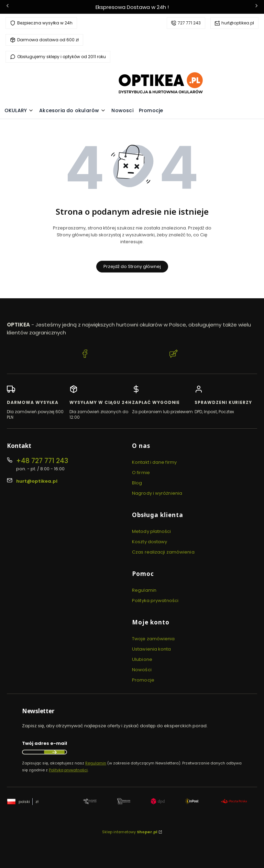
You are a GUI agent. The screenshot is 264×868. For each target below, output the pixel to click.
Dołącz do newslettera (54, 752)
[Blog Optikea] (174, 355)
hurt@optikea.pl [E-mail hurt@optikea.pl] (37, 481)
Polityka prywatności (155, 601)
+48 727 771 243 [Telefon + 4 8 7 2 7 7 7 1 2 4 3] (42, 461)
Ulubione (142, 659)
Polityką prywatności (68, 770)
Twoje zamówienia (153, 639)
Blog (137, 483)
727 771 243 (189, 23)
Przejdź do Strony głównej (132, 266)
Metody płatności (152, 531)
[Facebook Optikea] (85, 355)
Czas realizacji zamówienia (163, 552)
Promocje (143, 680)
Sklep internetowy (130, 832)
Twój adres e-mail (45, 743)
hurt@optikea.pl (238, 23)
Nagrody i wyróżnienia (157, 493)
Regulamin (144, 590)
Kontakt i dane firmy (154, 462)
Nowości (142, 670)
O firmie (141, 473)
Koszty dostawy (150, 542)
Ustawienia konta (152, 649)
